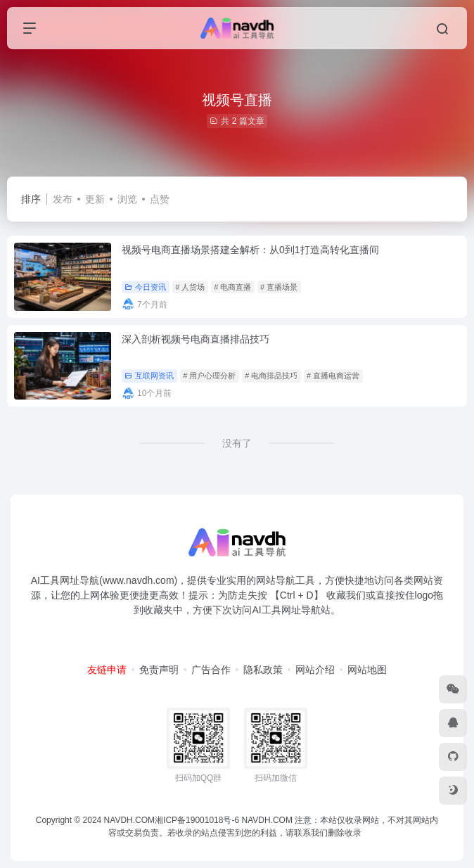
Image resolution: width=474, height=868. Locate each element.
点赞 (160, 199)
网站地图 (367, 670)
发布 (63, 199)
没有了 (237, 443)
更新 (95, 199)
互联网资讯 (149, 376)
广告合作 (211, 670)
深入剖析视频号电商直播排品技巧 (196, 339)
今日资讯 (145, 287)
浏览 (127, 199)
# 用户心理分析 (209, 376)
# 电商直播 (232, 287)
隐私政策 (263, 670)
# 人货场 (190, 287)
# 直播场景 (279, 287)
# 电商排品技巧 (271, 376)
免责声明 (159, 670)
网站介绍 (315, 670)
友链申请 (107, 670)
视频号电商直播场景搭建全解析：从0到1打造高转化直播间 (250, 250)
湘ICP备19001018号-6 (197, 820)
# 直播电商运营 (333, 376)
